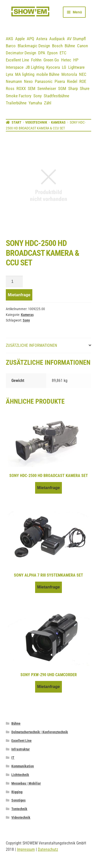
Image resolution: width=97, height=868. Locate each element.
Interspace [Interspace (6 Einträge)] (15, 67)
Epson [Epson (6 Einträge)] (52, 53)
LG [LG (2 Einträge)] (64, 67)
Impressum (26, 849)
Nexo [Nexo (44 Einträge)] (28, 81)
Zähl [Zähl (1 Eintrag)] (48, 103)
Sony (26, 320)
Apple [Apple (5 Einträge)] (20, 39)
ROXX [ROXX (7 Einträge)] (21, 88)
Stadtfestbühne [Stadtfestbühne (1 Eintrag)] (56, 96)
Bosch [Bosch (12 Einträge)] (57, 46)
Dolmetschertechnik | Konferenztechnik (40, 732)
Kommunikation (23, 766)
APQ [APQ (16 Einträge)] (30, 39)
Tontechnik (19, 809)
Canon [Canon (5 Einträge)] (82, 46)
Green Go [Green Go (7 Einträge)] (51, 60)
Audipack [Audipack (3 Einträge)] (57, 39)
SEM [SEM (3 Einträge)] (32, 88)
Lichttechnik (20, 775)
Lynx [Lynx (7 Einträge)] (9, 74)
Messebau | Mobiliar (26, 783)
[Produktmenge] (14, 282)
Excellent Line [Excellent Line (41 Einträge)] (17, 60)
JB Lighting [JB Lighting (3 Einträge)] (35, 67)
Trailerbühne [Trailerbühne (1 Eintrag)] (16, 103)
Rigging (17, 792)
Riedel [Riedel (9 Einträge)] (72, 81)
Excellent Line (21, 741)
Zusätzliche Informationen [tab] (31, 345)
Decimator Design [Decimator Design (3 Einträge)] (21, 53)
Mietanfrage (19, 295)
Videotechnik (36, 122)
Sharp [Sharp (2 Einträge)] (73, 88)
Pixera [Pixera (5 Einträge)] (60, 81)
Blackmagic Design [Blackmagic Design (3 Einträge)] (34, 46)
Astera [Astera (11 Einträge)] (42, 39)
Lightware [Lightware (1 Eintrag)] (76, 67)
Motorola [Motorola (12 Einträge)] (69, 74)
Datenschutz (48, 849)
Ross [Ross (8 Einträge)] (10, 88)
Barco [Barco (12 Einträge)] (11, 46)
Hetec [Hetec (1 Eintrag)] (66, 60)
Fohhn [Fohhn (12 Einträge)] (36, 60)
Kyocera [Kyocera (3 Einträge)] (53, 67)
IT (13, 758)
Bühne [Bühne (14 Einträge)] (70, 46)
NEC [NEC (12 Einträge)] (83, 74)
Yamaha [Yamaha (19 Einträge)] (35, 103)
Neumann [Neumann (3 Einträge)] (14, 81)
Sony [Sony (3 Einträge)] (38, 96)
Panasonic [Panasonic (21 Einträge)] (44, 81)
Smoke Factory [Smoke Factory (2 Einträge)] (19, 96)
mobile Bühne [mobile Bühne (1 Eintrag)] (48, 74)
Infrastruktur (21, 749)
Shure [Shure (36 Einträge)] (85, 88)
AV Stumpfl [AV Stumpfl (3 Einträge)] (76, 39)
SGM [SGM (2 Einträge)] (62, 88)
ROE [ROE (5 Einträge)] (83, 81)
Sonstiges (18, 800)
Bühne (16, 723)
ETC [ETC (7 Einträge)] (63, 53)
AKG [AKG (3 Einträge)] (9, 39)
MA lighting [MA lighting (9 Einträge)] (25, 74)
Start (17, 122)
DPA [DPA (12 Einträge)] (42, 53)
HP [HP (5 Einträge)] (76, 60)
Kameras (58, 122)
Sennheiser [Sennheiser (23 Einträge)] (47, 88)
